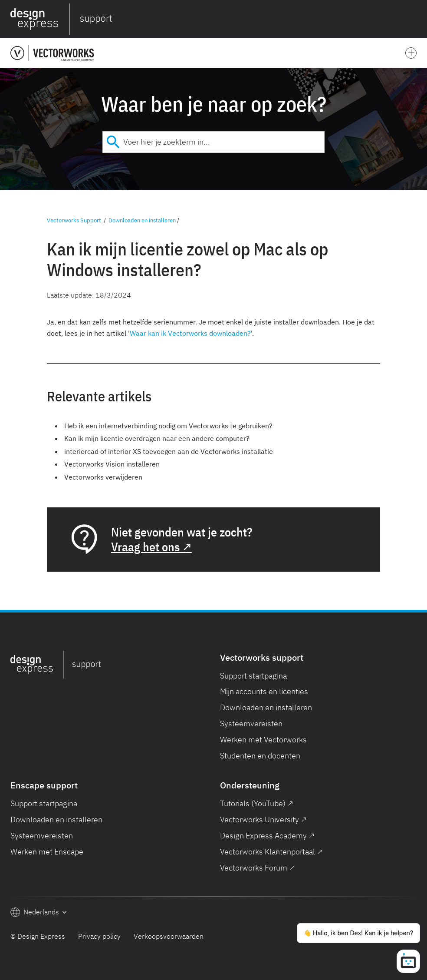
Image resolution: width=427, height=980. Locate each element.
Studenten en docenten (260, 756)
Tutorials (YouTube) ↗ (257, 803)
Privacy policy (99, 936)
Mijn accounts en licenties (264, 691)
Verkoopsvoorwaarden (169, 936)
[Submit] (113, 142)
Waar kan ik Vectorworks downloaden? (190, 333)
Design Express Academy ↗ (267, 836)
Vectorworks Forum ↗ (258, 868)
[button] (415, 19)
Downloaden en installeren (142, 220)
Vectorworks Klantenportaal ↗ (271, 852)
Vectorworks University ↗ (263, 819)
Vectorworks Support (74, 220)
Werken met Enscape (47, 852)
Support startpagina (253, 676)
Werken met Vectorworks (263, 740)
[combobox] (213, 142)
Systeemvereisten (251, 723)
